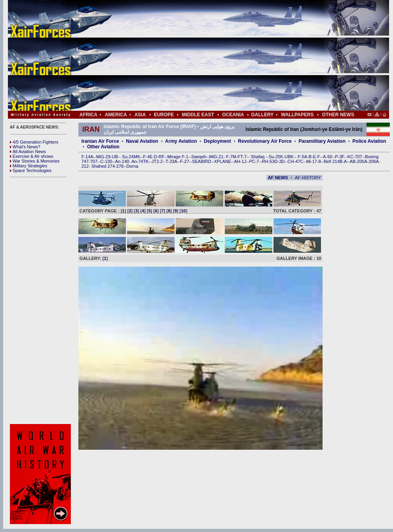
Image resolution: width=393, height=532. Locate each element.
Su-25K (276, 157)
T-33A (171, 161)
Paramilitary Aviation (322, 141)
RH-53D (270, 161)
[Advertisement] (222, 55)
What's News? (25, 147)
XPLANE (223, 161)
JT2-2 (157, 161)
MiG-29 (103, 157)
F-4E (148, 157)
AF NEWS (278, 178)
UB (115, 157)
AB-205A (359, 161)
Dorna (132, 166)
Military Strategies (28, 166)
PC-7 (254, 161)
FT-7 (242, 157)
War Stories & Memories (35, 161)
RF (162, 157)
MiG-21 (216, 157)
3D (282, 161)
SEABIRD (201, 161)
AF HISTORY (308, 178)
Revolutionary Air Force (265, 141)
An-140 (122, 161)
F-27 (185, 161)
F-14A (87, 157)
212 (85, 166)
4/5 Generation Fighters (35, 142)
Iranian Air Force (100, 141)
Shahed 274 (103, 166)
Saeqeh (199, 157)
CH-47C (296, 161)
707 (94, 161)
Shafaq (258, 157)
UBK (289, 157)
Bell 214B (333, 161)
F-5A (302, 157)
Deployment (217, 141)
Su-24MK (131, 157)
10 (183, 211)
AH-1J (240, 161)
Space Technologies (31, 170)
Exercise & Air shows (32, 156)
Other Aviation (103, 147)
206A (374, 161)
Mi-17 (312, 161)
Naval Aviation (142, 141)
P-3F (340, 157)
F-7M (231, 157)
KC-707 (355, 157)
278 (120, 166)
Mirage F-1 (178, 157)
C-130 (106, 161)
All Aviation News (28, 151)
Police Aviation (369, 141)
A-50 (327, 157)
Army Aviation (181, 141)
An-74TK (140, 161)
